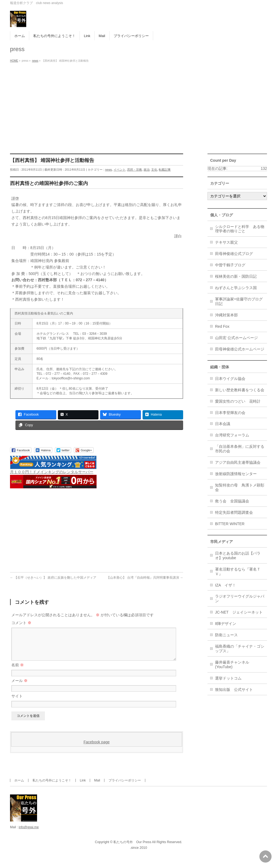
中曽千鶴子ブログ (230, 265)
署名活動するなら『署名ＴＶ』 (238, 572)
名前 (18, 671)
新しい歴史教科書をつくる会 (240, 390)
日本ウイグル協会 (230, 379)
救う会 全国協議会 (232, 501)
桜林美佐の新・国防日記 (236, 276)
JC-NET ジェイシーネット (239, 612)
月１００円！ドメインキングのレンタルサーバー (52, 472)
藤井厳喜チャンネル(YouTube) (232, 665)
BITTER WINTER (230, 524)
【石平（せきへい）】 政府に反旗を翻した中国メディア (53, 578)
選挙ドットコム (228, 678)
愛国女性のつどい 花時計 (238, 401)
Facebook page (97, 748)
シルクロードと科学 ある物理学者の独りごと (240, 229)
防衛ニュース (226, 635)
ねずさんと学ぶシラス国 (236, 288)
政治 (147, 170)
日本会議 (223, 424)
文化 (154, 170)
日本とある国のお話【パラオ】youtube (238, 556)
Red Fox (222, 326)
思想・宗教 (135, 170)
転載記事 (165, 170)
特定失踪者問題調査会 (234, 512)
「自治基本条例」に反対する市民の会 (240, 449)
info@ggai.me (29, 834)
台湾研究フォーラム (232, 435)
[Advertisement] (138, 105)
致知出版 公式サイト (234, 690)
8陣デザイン (226, 624)
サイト (17, 703)
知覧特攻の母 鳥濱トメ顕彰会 (240, 487)
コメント (21, 623)
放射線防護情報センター (236, 474)
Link (83, 787)
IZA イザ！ (225, 585)
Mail (97, 787)
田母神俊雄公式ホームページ (240, 349)
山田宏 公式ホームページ (236, 338)
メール (19, 687)
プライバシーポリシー (125, 787)
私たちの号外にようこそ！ (52, 787)
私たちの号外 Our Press (132, 849)
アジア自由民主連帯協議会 (238, 462)
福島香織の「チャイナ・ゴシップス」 (240, 649)
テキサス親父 (226, 242)
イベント (120, 170)
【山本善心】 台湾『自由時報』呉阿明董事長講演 (145, 578)
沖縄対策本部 (226, 315)
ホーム (19, 787)
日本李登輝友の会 (230, 413)
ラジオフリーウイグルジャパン (240, 599)
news (108, 170)
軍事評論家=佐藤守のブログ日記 (239, 301)
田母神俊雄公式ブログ (234, 254)
